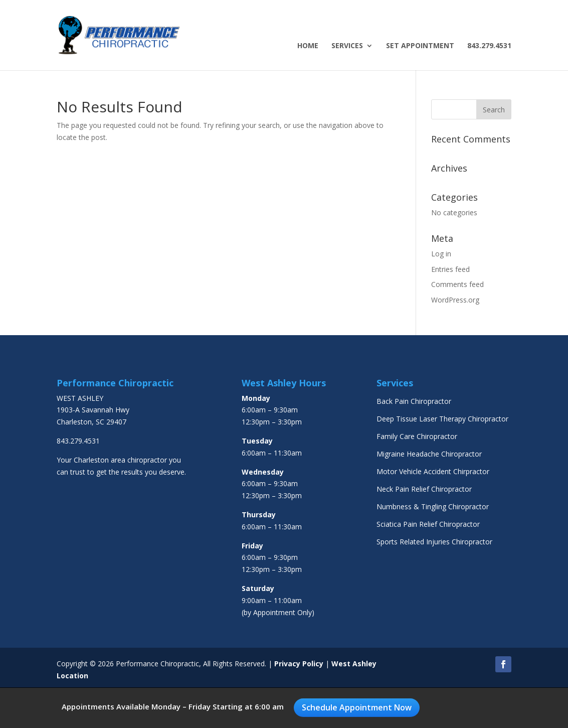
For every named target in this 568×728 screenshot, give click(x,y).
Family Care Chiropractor (417, 436)
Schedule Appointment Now (357, 707)
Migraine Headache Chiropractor (429, 454)
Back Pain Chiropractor (414, 401)
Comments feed (457, 284)
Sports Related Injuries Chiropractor (434, 542)
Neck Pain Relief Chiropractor (424, 489)
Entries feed (450, 269)
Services (347, 46)
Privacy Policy (299, 664)
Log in (441, 254)
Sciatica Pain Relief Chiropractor (428, 524)
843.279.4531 (489, 46)
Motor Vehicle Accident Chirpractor (433, 471)
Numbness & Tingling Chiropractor (433, 506)
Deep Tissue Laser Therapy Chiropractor (442, 419)
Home (308, 46)
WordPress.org (455, 300)
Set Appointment (420, 46)
